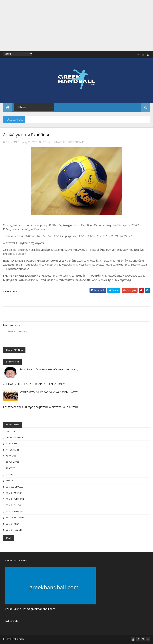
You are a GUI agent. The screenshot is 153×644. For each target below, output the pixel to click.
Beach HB (11, 431)
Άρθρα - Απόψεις (14, 437)
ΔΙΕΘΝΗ (10, 481)
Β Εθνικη (47, 142)
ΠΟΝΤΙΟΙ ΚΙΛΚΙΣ (76, 142)
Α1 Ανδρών (12, 444)
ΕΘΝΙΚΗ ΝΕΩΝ (13, 524)
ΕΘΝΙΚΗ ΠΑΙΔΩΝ (14, 530)
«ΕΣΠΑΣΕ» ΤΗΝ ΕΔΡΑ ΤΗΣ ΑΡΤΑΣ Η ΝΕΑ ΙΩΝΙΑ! (34, 384)
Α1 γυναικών (12, 450)
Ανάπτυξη (11, 468)
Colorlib (19, 639)
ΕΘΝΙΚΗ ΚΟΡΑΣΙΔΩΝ (16, 511)
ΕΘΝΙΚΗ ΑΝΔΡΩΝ (14, 493)
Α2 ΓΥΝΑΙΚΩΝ (12, 462)
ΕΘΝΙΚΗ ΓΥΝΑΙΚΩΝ (15, 499)
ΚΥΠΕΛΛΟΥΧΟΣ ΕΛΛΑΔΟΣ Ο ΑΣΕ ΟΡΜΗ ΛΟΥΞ (49, 392)
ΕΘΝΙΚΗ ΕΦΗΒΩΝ (14, 505)
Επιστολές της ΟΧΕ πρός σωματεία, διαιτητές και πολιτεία (40, 407)
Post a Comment (18, 331)
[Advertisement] (76, 26)
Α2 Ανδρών (12, 456)
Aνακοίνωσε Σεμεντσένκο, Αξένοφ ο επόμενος (49, 369)
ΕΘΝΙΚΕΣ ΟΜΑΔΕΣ (14, 487)
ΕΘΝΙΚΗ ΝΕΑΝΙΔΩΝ (15, 518)
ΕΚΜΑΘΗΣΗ (60, 142)
